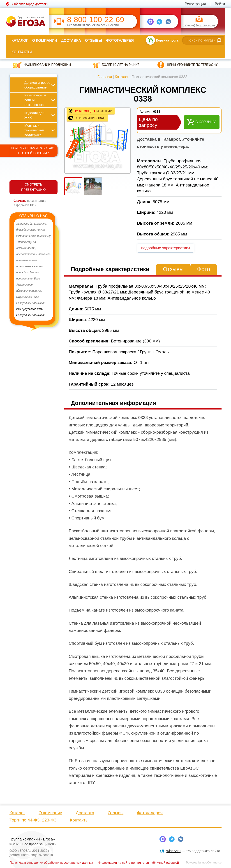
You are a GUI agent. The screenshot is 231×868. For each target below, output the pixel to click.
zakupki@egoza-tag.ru (199, 25)
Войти (220, 4)
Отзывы (94, 41)
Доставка (71, 41)
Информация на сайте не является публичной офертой (138, 863)
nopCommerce (212, 862)
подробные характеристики (166, 248)
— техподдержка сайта (193, 851)
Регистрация (195, 4)
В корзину (206, 122)
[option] (33, 270)
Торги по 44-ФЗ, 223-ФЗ (33, 820)
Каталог (20, 41)
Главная (105, 77)
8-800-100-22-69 (96, 20)
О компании (45, 41)
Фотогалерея (120, 41)
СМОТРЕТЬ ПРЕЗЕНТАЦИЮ (33, 187)
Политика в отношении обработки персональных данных (51, 863)
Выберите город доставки (29, 4)
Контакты (22, 52)
